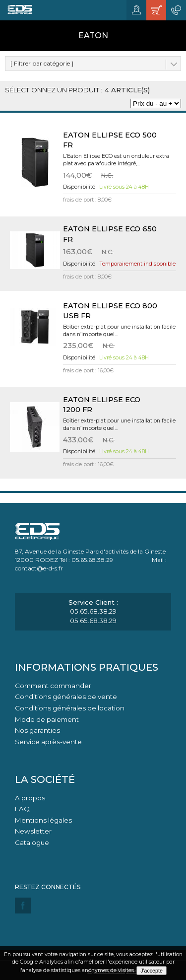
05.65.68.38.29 (93, 611)
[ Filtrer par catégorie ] (42, 63)
